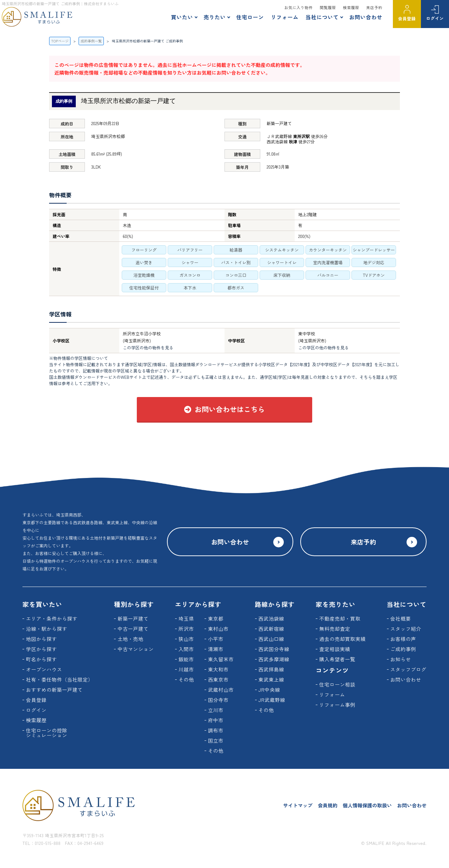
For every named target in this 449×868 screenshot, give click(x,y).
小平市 (216, 639)
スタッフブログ (408, 669)
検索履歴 (351, 7)
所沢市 (186, 629)
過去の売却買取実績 (342, 639)
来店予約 (374, 7)
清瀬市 (216, 649)
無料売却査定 (335, 629)
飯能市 (186, 659)
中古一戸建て (133, 629)
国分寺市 (218, 700)
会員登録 (407, 18)
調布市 (216, 730)
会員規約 (328, 805)
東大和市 (218, 669)
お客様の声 (403, 639)
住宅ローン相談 (337, 684)
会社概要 (401, 618)
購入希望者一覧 (337, 659)
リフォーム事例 (337, 705)
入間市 (186, 649)
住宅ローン (250, 17)
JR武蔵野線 (272, 700)
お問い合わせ (366, 17)
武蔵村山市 (221, 690)
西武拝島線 (272, 669)
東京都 (216, 618)
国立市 (216, 740)
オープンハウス (44, 669)
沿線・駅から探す (47, 629)
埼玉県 (186, 618)
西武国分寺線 (274, 649)
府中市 (216, 720)
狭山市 (186, 639)
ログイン (435, 18)
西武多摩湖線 (274, 659)
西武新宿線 (272, 629)
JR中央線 (269, 690)
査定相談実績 (335, 649)
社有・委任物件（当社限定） (59, 679)
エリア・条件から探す (52, 618)
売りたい (215, 17)
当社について (322, 17)
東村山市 (218, 629)
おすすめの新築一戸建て (54, 690)
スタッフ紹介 (406, 629)
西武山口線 (272, 639)
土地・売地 (130, 639)
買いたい (182, 17)
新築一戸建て (133, 618)
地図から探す (41, 639)
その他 (186, 679)
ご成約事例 (403, 649)
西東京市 (218, 679)
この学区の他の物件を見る (148, 347)
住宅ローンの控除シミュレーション (47, 733)
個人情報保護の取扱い (367, 805)
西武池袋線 (272, 618)
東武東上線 (272, 679)
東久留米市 (221, 659)
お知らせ (401, 659)
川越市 (186, 669)
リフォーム (285, 17)
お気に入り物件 (299, 7)
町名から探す (41, 659)
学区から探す (41, 649)
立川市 (216, 710)
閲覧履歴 (328, 7)
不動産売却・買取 (340, 618)
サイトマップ (298, 805)
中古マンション (136, 649)
